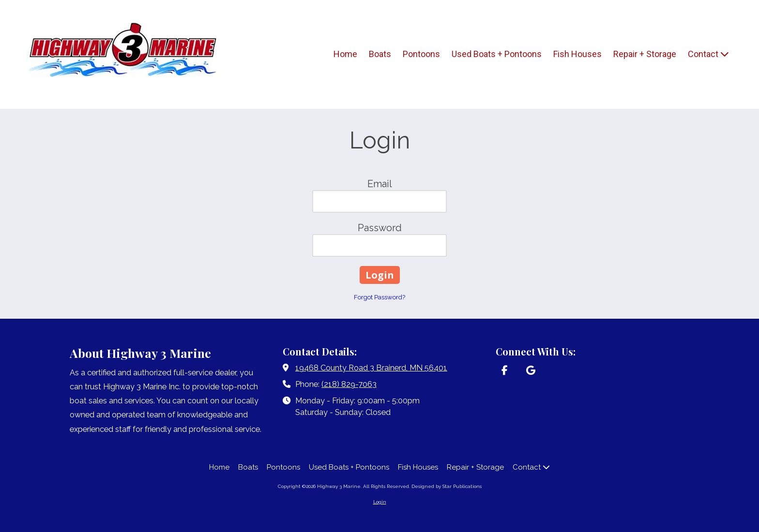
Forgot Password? (379, 297)
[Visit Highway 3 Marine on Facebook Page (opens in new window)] (504, 371)
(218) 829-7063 (349, 384)
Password (380, 228)
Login (380, 502)
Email (380, 184)
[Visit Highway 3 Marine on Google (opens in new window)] (531, 371)
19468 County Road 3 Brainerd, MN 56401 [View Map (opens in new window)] (371, 368)
